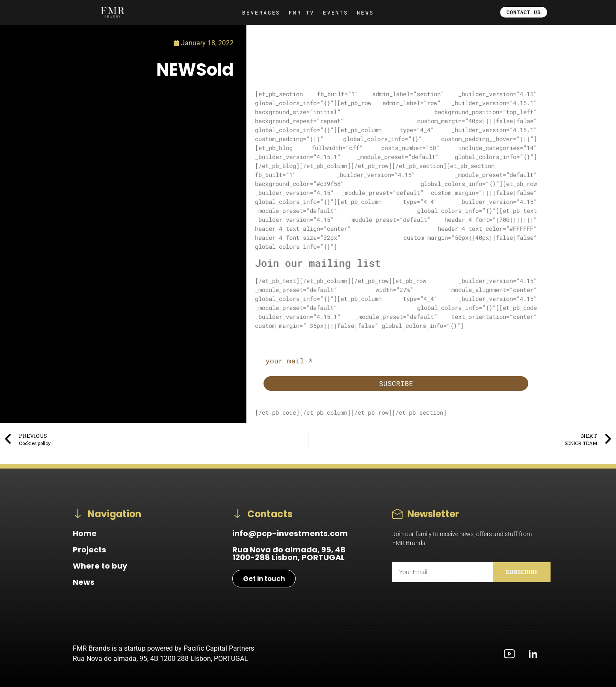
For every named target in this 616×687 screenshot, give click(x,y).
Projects (89, 550)
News (84, 582)
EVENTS (336, 12)
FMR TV (301, 12)
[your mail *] (396, 361)
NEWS (365, 12)
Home (85, 533)
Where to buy (100, 566)
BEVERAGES (261, 12)
